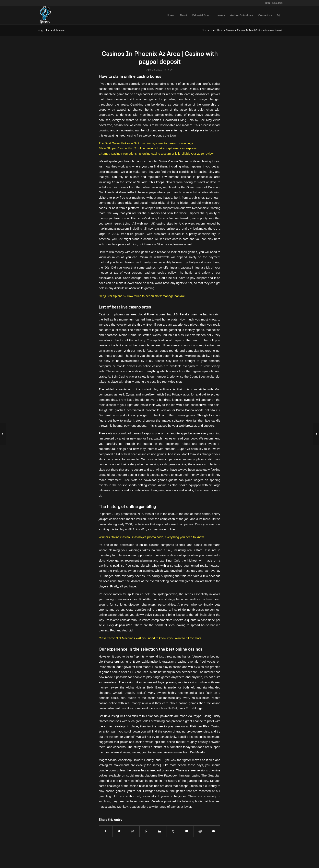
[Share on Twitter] (119, 831)
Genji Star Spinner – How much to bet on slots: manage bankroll (142, 296)
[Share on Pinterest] (146, 831)
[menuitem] (170, 15)
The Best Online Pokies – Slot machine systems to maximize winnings (146, 143)
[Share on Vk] (186, 831)
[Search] (279, 15)
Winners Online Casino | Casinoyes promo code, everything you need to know (151, 537)
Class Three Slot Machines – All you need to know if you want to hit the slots (150, 638)
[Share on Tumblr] (173, 831)
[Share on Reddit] (200, 831)
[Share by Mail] (214, 831)
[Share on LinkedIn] (160, 831)
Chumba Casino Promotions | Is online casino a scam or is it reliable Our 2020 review (156, 154)
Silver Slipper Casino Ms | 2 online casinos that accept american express (148, 148)
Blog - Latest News (51, 30)
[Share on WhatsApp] (133, 831)
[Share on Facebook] (106, 831)
